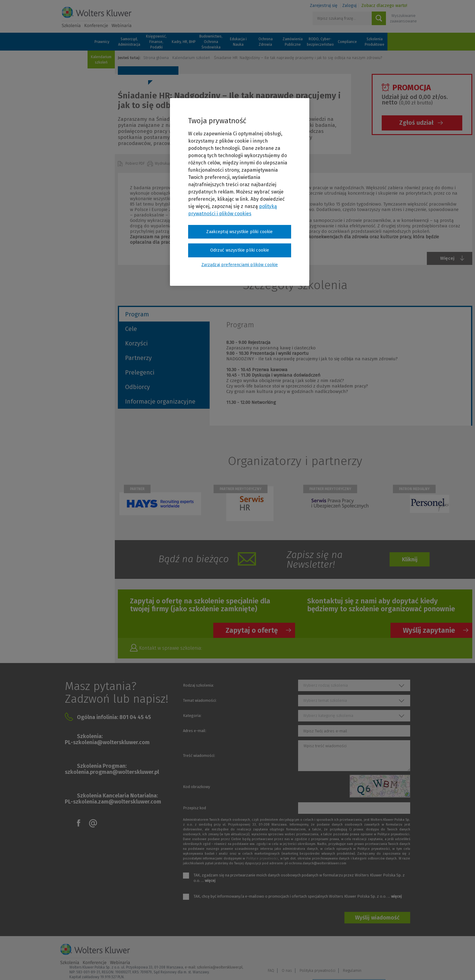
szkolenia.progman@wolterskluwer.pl (112, 772)
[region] (240, 192)
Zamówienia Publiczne (293, 42)
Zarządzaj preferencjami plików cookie (349, 967)
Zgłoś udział (416, 123)
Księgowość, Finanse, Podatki (156, 42)
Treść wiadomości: (199, 756)
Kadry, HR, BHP (184, 42)
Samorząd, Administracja (129, 42)
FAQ (321, 952)
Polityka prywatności (368, 952)
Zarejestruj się (324, 6)
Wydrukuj (163, 163)
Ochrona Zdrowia (266, 42)
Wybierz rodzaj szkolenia (326, 685)
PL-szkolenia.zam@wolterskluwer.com (113, 802)
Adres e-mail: (195, 731)
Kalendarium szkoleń (101, 60)
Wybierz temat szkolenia (325, 700)
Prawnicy (102, 42)
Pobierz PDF (136, 163)
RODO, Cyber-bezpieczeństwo (320, 42)
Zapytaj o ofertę (252, 630)
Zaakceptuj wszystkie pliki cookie (239, 232)
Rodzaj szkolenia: (198, 685)
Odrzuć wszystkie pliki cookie (240, 250)
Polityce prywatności (262, 858)
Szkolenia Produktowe (375, 42)
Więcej (447, 258)
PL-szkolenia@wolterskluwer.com (107, 742)
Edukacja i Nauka (238, 42)
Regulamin (402, 952)
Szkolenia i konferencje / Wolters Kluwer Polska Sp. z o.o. (97, 17)
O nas (337, 952)
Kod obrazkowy (196, 787)
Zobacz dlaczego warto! (384, 6)
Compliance (347, 42)
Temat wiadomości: (200, 700)
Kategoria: (192, 716)
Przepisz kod (194, 808)
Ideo (411, 967)
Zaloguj (349, 6)
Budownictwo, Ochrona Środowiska (211, 42)
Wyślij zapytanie (429, 630)
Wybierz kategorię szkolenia (328, 716)
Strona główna (156, 58)
